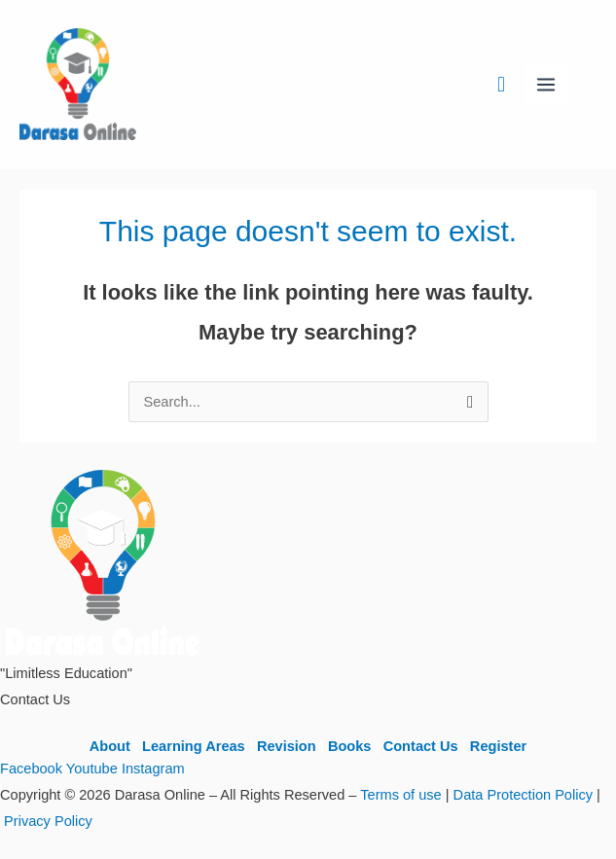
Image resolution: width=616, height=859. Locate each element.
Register (498, 746)
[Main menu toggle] (546, 85)
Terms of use (400, 795)
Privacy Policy (48, 821)
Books (350, 746)
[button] (501, 85)
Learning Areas (194, 746)
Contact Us (421, 746)
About (110, 746)
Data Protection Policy (523, 795)
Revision (287, 746)
